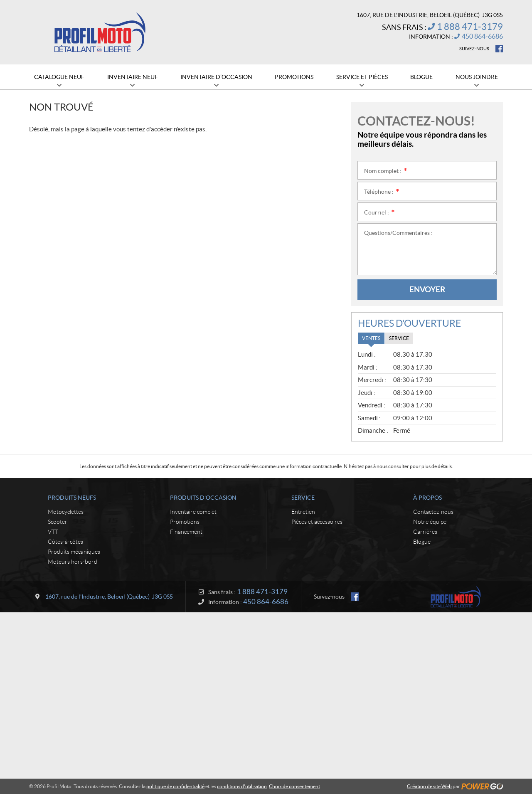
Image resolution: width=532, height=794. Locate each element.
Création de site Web (429, 786)
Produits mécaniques (74, 552)
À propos (427, 498)
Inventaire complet (193, 512)
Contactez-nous (433, 512)
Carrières (425, 532)
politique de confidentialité (175, 786)
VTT (53, 532)
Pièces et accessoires (317, 522)
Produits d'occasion (203, 498)
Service (303, 498)
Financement (186, 532)
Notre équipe (430, 522)
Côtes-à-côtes (65, 542)
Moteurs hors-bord (73, 562)
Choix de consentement (294, 786)
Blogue (422, 542)
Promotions (185, 522)
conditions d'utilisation (242, 786)
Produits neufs (72, 498)
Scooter (58, 522)
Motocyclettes (66, 512)
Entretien (303, 512)
